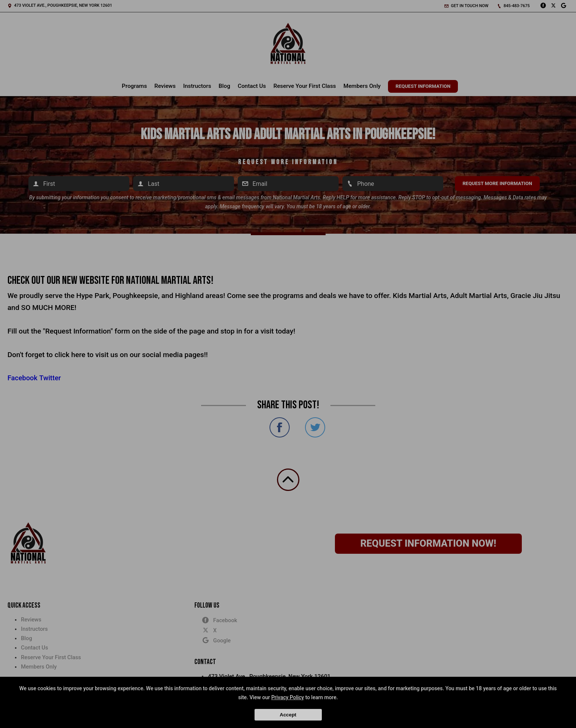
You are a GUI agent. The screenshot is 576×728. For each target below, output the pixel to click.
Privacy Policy (288, 697)
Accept (288, 715)
